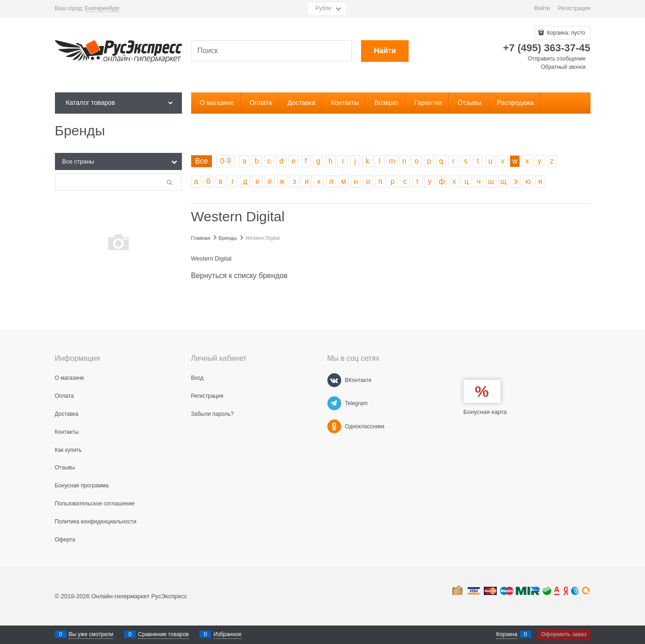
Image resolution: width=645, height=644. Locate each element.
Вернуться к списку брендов (239, 276)
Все (202, 161)
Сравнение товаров (163, 634)
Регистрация (574, 8)
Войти (542, 8)
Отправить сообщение (557, 59)
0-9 (226, 161)
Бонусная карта (485, 412)
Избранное (227, 634)
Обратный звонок (563, 67)
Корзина (507, 634)
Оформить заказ (564, 634)
